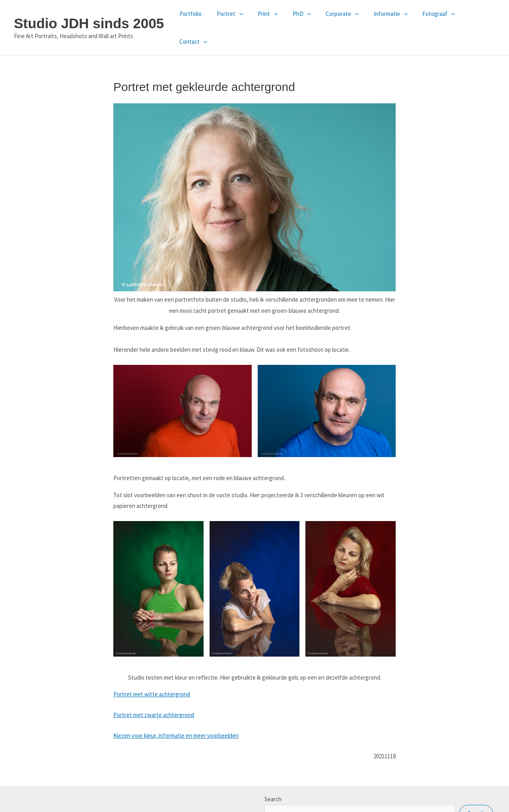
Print (274, 19)
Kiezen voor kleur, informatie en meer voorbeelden (176, 718)
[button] (248, 19)
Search (273, 781)
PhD (305, 19)
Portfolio (203, 18)
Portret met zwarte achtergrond (154, 697)
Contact (475, 19)
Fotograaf (433, 19)
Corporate (343, 19)
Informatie (388, 19)
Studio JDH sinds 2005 (89, 14)
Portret (239, 19)
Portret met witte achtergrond (152, 676)
